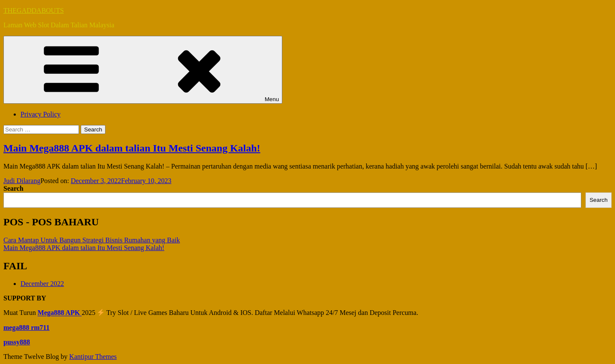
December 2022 (42, 284)
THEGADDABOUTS (34, 10)
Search (13, 188)
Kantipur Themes (93, 357)
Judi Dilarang (22, 181)
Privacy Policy (41, 114)
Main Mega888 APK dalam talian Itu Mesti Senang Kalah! (132, 148)
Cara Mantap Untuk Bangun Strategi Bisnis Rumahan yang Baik (92, 240)
